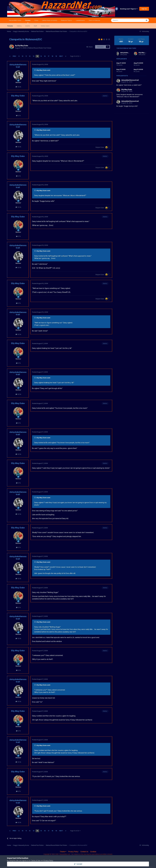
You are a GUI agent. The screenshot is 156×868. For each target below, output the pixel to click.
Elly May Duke (23, 46)
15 (41, 56)
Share (89, 47)
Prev (14, 56)
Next (61, 56)
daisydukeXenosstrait (18, 66)
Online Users (45, 26)
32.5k (18, 87)
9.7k (18, 115)
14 (37, 56)
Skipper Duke (100, 147)
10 (22, 56)
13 (34, 56)
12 (30, 56)
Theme (63, 852)
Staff (35, 26)
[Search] (122, 20)
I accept (78, 864)
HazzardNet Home (15, 20)
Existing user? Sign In (129, 9)
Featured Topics (66, 20)
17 (49, 56)
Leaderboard (80, 20)
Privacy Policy (73, 852)
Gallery (19, 26)
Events (28, 26)
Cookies (93, 852)
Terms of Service (94, 20)
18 (52, 56)
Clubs (36, 20)
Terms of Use (36, 860)
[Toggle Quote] (35, 70)
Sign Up (144, 9)
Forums (28, 21)
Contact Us (84, 852)
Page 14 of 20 (75, 56)
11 (26, 56)
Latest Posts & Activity (50, 20)
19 (56, 56)
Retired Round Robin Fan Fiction (40, 48)
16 (45, 56)
